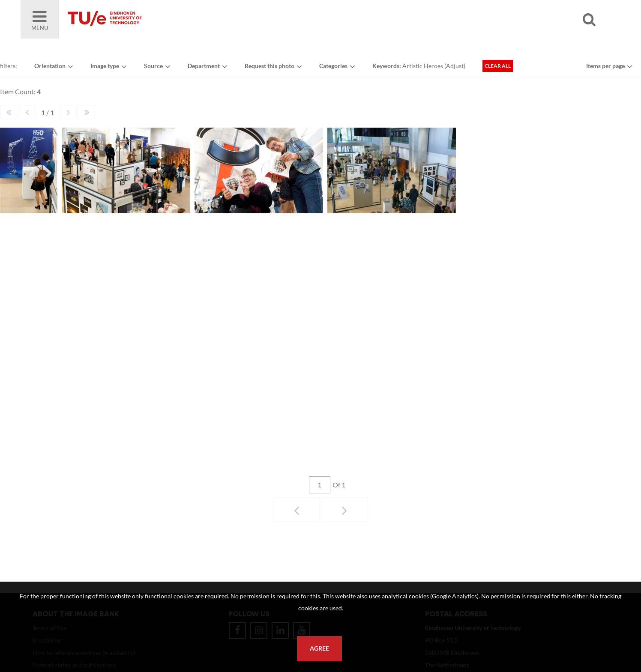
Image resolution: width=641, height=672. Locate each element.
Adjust (455, 66)
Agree (319, 648)
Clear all (498, 66)
